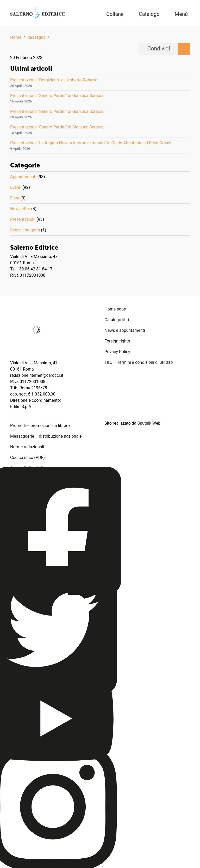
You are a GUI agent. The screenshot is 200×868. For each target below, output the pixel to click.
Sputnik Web (149, 423)
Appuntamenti (23, 177)
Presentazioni (23, 219)
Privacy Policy (117, 352)
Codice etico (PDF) (27, 458)
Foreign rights (117, 341)
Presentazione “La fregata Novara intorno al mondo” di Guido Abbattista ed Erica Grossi (91, 143)
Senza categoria (25, 230)
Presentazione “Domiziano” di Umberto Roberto (54, 80)
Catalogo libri (117, 320)
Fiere (15, 198)
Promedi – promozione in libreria (40, 426)
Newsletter (20, 209)
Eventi (16, 187)
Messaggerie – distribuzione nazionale (46, 436)
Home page (115, 309)
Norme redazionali (27, 447)
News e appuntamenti (125, 330)
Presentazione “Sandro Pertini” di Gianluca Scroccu (57, 96)
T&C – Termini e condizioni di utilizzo (139, 362)
